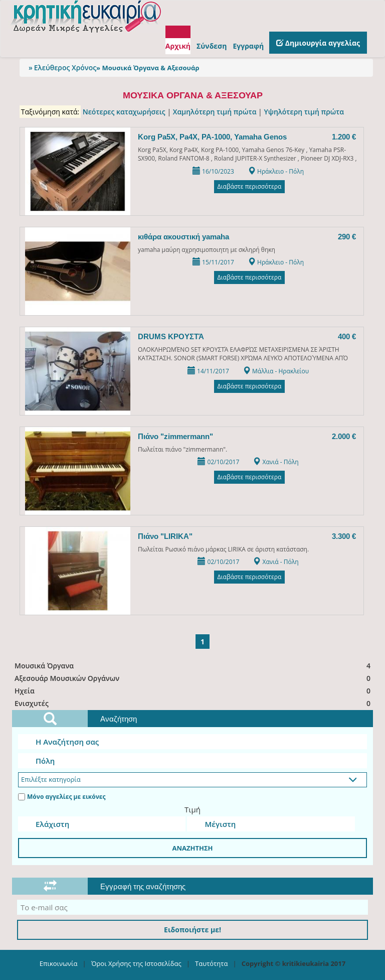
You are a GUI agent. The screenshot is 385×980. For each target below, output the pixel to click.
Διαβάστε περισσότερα (250, 186)
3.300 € (344, 536)
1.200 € (344, 137)
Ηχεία (194, 691)
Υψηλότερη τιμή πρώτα (304, 112)
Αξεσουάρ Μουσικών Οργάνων (194, 678)
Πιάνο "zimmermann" (175, 436)
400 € (347, 336)
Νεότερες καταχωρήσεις (124, 112)
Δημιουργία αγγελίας (318, 43)
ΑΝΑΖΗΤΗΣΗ (192, 848)
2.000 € (344, 436)
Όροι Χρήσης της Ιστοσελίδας (136, 963)
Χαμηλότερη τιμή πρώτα (215, 112)
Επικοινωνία (59, 963)
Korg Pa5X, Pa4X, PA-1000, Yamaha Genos (212, 137)
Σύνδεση (212, 46)
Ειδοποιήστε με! (192, 930)
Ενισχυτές (194, 703)
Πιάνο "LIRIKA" (165, 536)
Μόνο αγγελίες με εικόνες (62, 797)
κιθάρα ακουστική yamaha (183, 237)
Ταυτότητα (211, 963)
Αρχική (178, 46)
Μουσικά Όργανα (194, 666)
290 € (347, 237)
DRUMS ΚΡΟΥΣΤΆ (171, 336)
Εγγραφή (248, 46)
